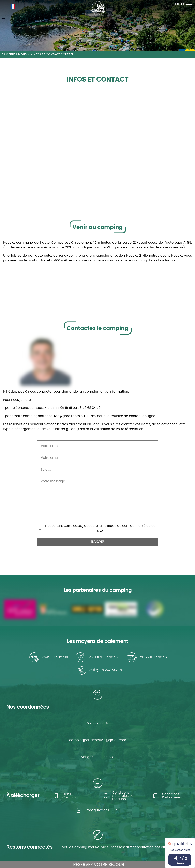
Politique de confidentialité (124, 505)
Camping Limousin (16, 55)
